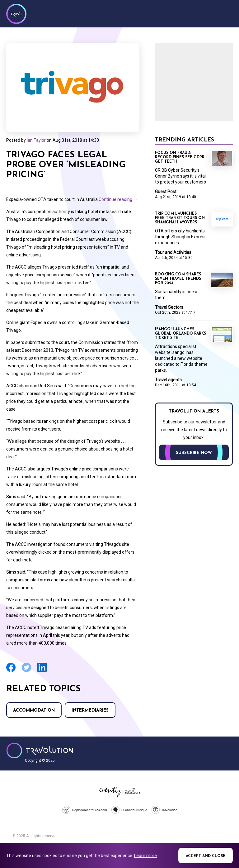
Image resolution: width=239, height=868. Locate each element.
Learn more (145, 856)
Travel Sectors (169, 307)
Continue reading (118, 199)
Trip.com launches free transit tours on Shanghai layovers (180, 218)
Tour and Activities (173, 252)
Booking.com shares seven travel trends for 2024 (178, 279)
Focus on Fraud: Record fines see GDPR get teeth (180, 157)
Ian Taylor (36, 140)
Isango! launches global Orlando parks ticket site (180, 334)
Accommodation (34, 711)
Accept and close (206, 856)
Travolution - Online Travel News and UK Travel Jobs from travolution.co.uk (40, 751)
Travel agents (168, 380)
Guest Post (166, 192)
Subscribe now (194, 453)
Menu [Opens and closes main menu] (227, 13)
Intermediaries (90, 711)
